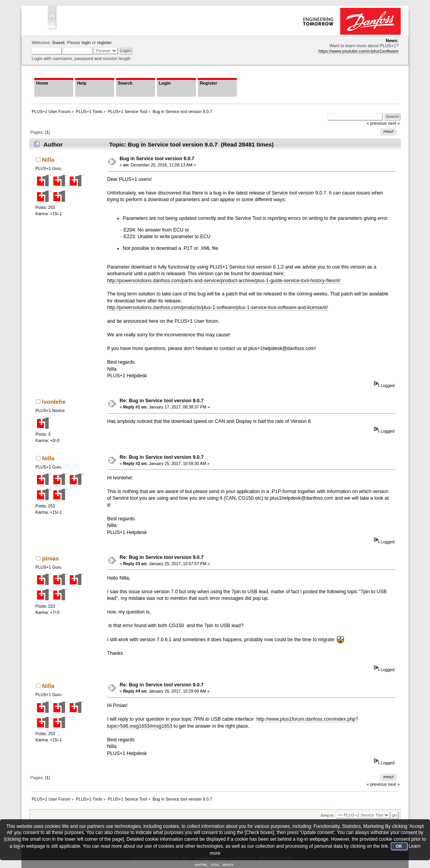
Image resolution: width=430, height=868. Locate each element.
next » (394, 784)
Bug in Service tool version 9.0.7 (157, 159)
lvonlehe (54, 402)
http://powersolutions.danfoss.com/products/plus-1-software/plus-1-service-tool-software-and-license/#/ (218, 308)
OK (399, 846)
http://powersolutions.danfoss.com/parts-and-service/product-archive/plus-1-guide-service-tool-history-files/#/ (224, 281)
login (86, 42)
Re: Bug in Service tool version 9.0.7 (162, 401)
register (104, 42)
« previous (377, 784)
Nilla (48, 160)
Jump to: (327, 815)
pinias (50, 558)
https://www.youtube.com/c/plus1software (359, 51)
